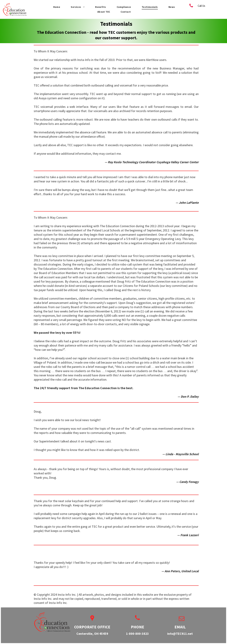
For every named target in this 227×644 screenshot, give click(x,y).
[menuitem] (57, 7)
